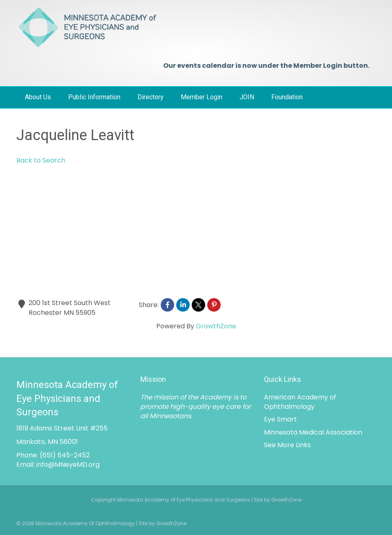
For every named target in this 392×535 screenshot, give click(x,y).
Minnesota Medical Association (313, 432)
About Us (38, 97)
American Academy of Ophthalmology (300, 402)
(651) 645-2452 (65, 455)
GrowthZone (216, 326)
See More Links (287, 445)
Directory (151, 97)
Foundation (287, 97)
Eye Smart (280, 419)
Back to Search (41, 160)
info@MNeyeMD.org (68, 465)
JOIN (247, 97)
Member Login (202, 97)
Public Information (94, 97)
